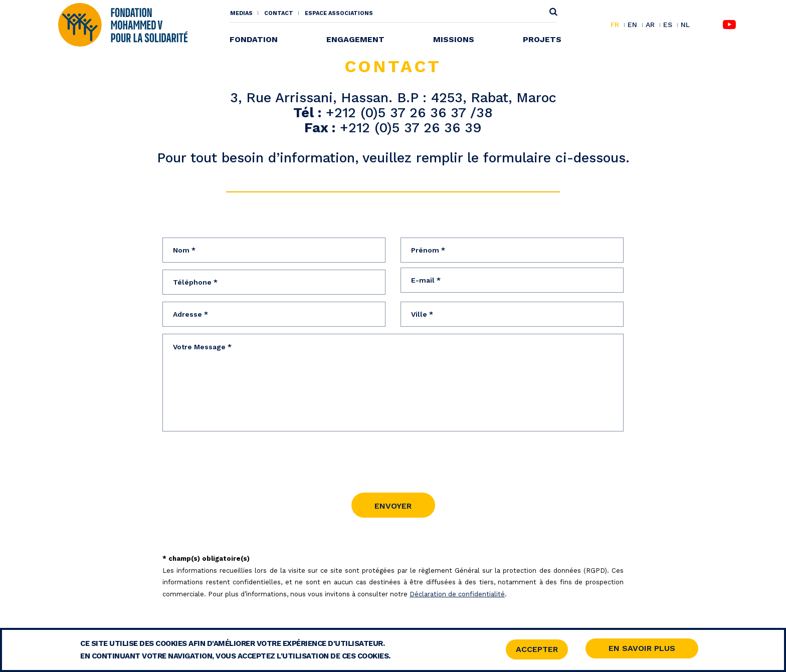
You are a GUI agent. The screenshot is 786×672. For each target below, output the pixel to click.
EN (632, 25)
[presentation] (239, 456)
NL (685, 25)
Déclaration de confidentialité (457, 592)
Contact (279, 13)
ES (668, 25)
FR (615, 25)
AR (650, 25)
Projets (542, 39)
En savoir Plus (642, 648)
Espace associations (339, 13)
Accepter (537, 649)
